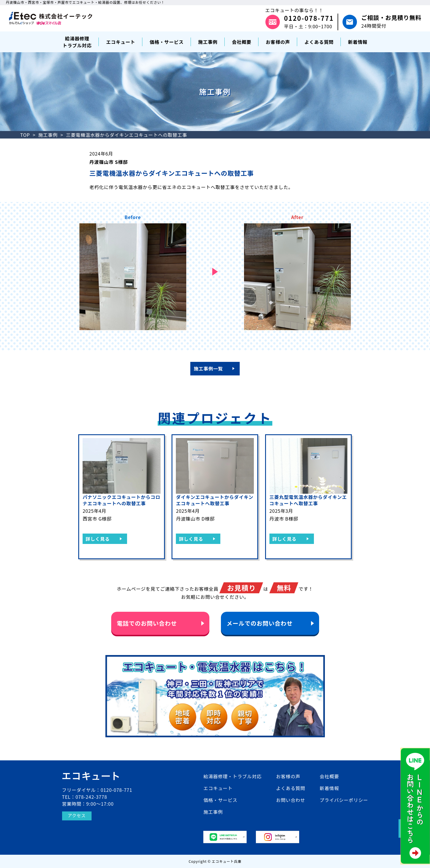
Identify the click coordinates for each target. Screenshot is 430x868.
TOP (25, 135)
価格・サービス (220, 800)
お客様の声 (288, 776)
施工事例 (48, 135)
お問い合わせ (291, 800)
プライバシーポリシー (344, 800)
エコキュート (218, 788)
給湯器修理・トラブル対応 (232, 776)
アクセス (77, 816)
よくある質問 (291, 788)
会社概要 (329, 776)
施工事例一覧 (208, 368)
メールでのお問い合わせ (260, 623)
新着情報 (329, 788)
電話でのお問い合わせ (147, 623)
